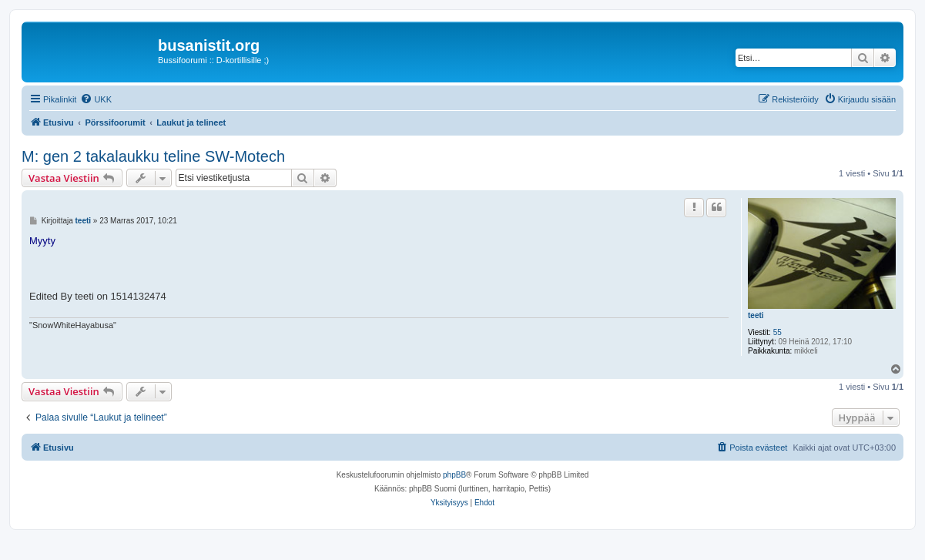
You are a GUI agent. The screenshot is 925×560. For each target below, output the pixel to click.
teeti (756, 315)
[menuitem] (96, 99)
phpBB (454, 475)
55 (778, 332)
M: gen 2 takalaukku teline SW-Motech (153, 156)
